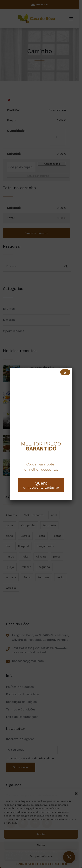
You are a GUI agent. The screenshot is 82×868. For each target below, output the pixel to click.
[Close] (65, 372)
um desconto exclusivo (41, 485)
